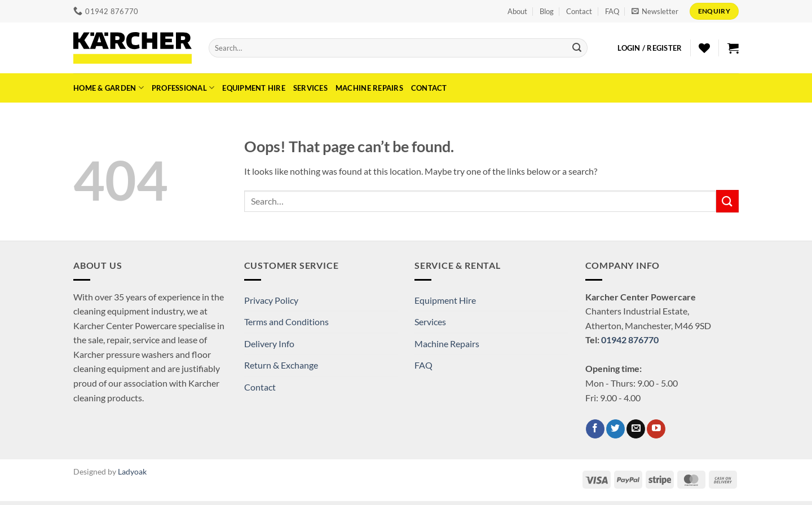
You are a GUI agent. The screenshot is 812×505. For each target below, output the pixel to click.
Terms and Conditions (286, 322)
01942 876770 (630, 340)
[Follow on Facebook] (595, 429)
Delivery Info (269, 344)
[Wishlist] (704, 48)
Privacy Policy (271, 300)
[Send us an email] (636, 429)
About (517, 11)
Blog (547, 11)
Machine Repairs (369, 88)
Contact (579, 11)
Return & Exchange (281, 365)
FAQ (612, 11)
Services (310, 88)
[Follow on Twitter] (615, 429)
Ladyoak (132, 471)
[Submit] (577, 48)
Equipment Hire (254, 88)
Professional (183, 88)
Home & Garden (109, 88)
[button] (655, 11)
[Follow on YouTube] (656, 429)
